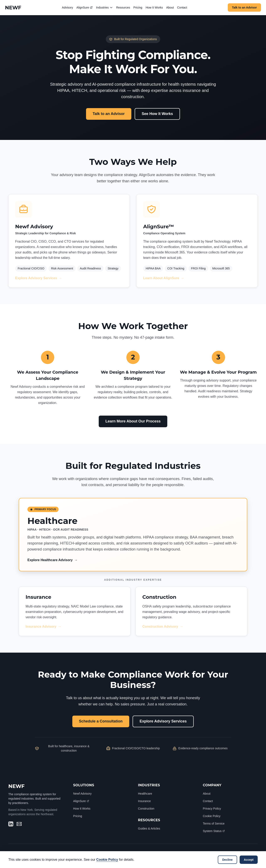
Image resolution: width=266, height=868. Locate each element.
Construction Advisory (163, 627)
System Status (214, 831)
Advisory (68, 7)
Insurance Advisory (43, 627)
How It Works (154, 7)
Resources (123, 7)
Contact (182, 7)
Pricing (138, 7)
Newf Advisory (82, 794)
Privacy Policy (212, 809)
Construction (146, 809)
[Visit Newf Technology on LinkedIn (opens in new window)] (11, 824)
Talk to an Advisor (244, 7)
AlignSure (85, 7)
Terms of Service (214, 824)
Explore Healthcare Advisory (52, 560)
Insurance (144, 801)
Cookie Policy (212, 816)
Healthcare (145, 794)
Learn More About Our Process (133, 421)
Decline (228, 860)
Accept (249, 860)
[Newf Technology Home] (13, 8)
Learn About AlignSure (164, 278)
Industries (104, 8)
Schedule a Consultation (101, 721)
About (170, 7)
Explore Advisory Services (39, 278)
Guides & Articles (149, 828)
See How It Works (157, 114)
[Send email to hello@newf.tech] (19, 824)
